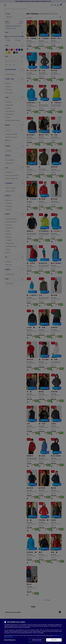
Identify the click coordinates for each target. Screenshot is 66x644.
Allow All (54, 640)
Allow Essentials (37, 640)
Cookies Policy (58, 635)
